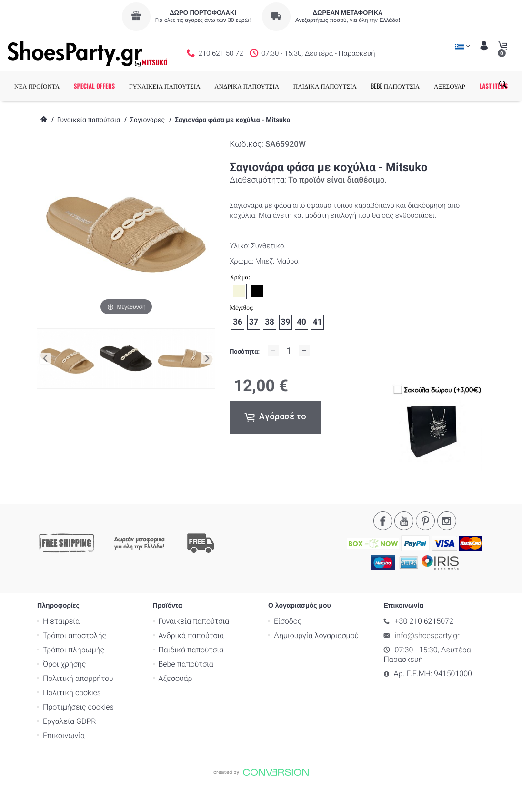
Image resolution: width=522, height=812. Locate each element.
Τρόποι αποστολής (75, 666)
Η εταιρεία (61, 652)
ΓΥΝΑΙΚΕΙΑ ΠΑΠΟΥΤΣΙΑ (182, 86)
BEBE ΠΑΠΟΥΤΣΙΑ (413, 86)
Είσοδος (288, 652)
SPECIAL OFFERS (112, 86)
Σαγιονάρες (147, 151)
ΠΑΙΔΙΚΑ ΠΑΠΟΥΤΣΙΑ (342, 86)
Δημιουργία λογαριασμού (316, 666)
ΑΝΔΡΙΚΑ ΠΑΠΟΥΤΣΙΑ (264, 86)
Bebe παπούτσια (186, 695)
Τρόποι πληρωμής (74, 680)
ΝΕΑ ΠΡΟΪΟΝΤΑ (54, 86)
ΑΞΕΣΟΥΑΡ (467, 86)
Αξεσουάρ (176, 709)
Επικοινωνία (64, 766)
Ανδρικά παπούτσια (191, 666)
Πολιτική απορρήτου (78, 709)
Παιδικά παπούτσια (191, 680)
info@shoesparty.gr (427, 666)
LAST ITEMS (46, 116)
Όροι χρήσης (64, 695)
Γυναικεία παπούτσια (89, 151)
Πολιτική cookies (72, 723)
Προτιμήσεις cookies (78, 737)
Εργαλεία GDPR (69, 752)
